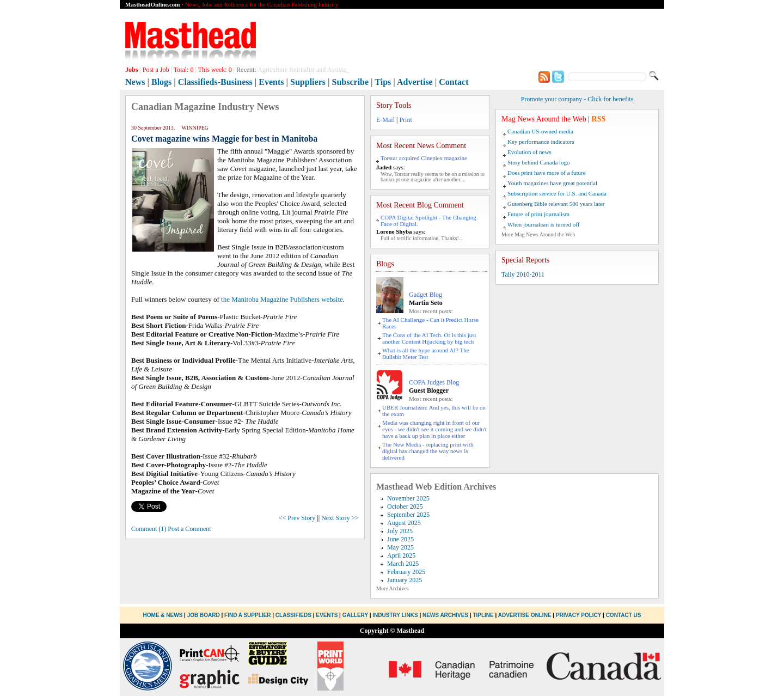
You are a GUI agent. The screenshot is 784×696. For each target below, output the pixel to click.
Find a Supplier (247, 615)
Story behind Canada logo (539, 162)
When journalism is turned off (543, 224)
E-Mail (385, 120)
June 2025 (400, 539)
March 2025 (403, 564)
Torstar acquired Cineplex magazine (424, 158)
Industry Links (395, 615)
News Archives (445, 615)
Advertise (415, 82)
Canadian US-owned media (540, 131)
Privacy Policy (578, 615)
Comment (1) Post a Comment (171, 529)
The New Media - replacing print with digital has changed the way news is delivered (428, 451)
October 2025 (405, 506)
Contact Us (624, 615)
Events (271, 82)
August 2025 (404, 523)
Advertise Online (525, 615)
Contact (454, 82)
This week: (215, 70)
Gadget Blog (425, 295)
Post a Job (156, 70)
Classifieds (293, 615)
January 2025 (405, 580)
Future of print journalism (538, 214)
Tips (383, 82)
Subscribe (351, 82)
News (135, 82)
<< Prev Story (297, 518)
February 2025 (406, 572)
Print (405, 120)
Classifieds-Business (215, 82)
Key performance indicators (541, 142)
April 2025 (401, 555)
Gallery (355, 615)
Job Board (204, 615)
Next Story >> (340, 518)
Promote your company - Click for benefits (577, 99)
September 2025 (408, 515)
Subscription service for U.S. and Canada (557, 193)
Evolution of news (529, 152)
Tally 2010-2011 (523, 274)
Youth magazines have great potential (552, 183)
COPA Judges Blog (434, 382)
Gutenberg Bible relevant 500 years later (556, 204)
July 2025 (400, 531)
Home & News (164, 615)
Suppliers (308, 82)
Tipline (483, 615)
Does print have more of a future (547, 173)
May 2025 (400, 547)
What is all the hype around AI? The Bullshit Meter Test (426, 353)
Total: (184, 70)
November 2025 (408, 498)
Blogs (161, 82)
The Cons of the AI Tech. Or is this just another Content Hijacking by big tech (429, 338)
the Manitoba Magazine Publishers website (282, 299)
